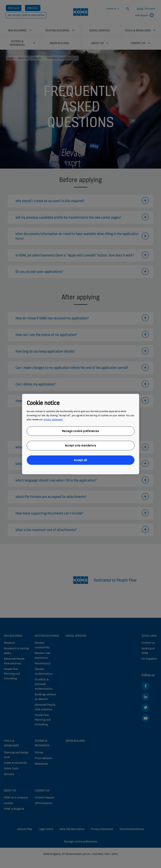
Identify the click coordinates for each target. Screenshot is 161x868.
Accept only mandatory (81, 445)
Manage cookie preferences (81, 431)
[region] (81, 434)
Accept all (80, 460)
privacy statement (53, 419)
